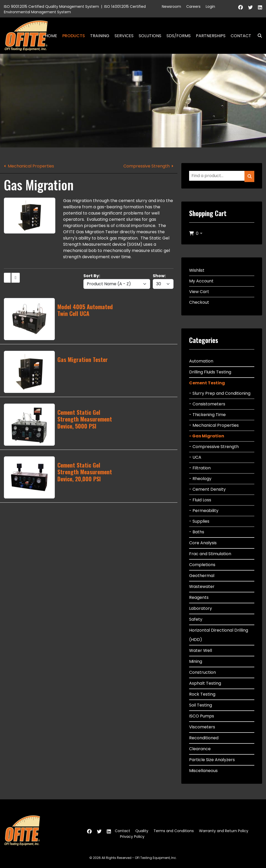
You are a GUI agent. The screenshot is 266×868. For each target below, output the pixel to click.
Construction (202, 672)
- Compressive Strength (214, 447)
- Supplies (199, 521)
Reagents (199, 597)
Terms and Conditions (174, 831)
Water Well (201, 650)
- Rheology (200, 479)
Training (100, 36)
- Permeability (204, 511)
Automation (201, 361)
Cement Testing (207, 383)
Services (124, 36)
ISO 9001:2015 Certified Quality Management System (51, 7)
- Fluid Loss (200, 500)
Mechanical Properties (31, 166)
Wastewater (202, 587)
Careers (193, 7)
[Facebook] (241, 7)
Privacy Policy (132, 837)
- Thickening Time (207, 415)
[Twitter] (250, 7)
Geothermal (202, 576)
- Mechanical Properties (214, 425)
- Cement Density (207, 489)
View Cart (199, 292)
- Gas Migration (207, 436)
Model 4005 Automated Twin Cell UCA (85, 310)
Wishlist (197, 270)
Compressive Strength (147, 166)
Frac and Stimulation (210, 554)
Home (51, 36)
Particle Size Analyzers (212, 760)
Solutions (150, 36)
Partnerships (211, 36)
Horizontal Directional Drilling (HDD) (219, 635)
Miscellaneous (203, 771)
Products (74, 36)
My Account (201, 281)
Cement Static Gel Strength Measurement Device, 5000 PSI (85, 419)
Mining (196, 661)
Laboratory (201, 608)
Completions (202, 565)
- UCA (195, 457)
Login (210, 7)
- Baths (197, 532)
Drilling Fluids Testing (210, 372)
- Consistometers (207, 404)
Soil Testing (201, 705)
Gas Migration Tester (83, 359)
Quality (142, 831)
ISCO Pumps (202, 716)
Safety (196, 619)
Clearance (200, 749)
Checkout (199, 302)
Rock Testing (202, 694)
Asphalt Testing (205, 683)
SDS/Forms (179, 36)
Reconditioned (204, 738)
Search (258, 36)
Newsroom (171, 7)
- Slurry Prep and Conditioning (220, 393)
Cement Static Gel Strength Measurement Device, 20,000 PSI (85, 472)
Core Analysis (203, 543)
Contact (241, 36)
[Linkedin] (260, 7)
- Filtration (200, 468)
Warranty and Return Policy (224, 831)
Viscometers (202, 727)
